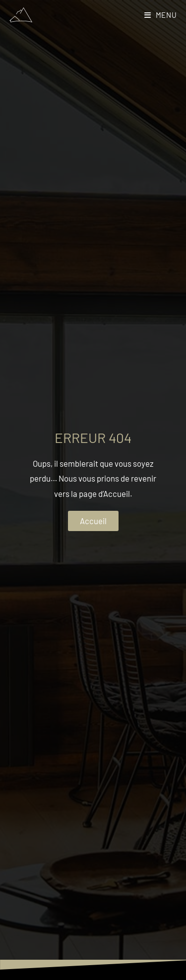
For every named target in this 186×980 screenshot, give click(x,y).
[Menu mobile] (161, 15)
